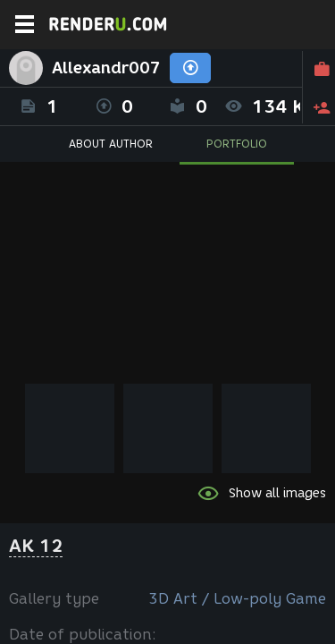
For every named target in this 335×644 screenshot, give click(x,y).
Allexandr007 (106, 68)
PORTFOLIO (237, 144)
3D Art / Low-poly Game (237, 599)
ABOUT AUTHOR (111, 144)
